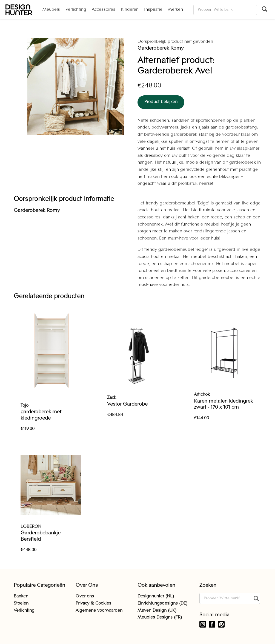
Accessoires (104, 10)
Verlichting (76, 10)
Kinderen (130, 10)
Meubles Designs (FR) (160, 617)
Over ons (85, 596)
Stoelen (21, 603)
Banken (21, 596)
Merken (175, 10)
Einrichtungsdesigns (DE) (162, 603)
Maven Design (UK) (157, 611)
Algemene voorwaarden (99, 611)
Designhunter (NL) (156, 596)
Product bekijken (161, 102)
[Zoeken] (225, 10)
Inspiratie (153, 10)
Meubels (51, 10)
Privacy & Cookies (93, 603)
